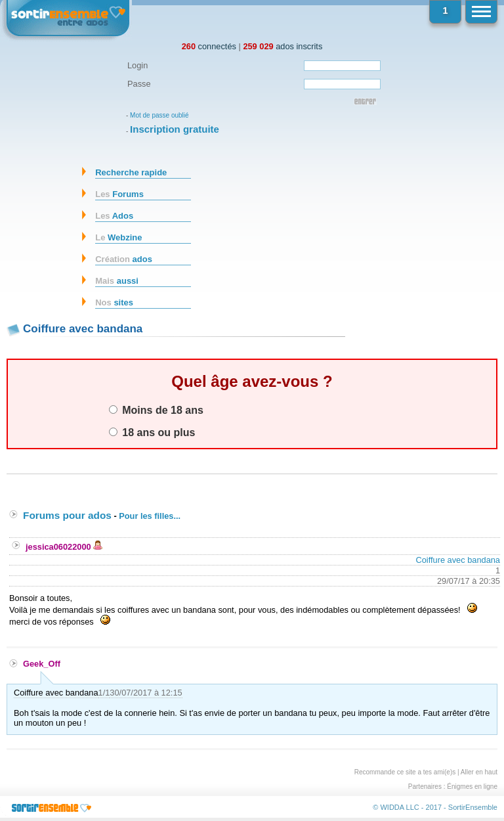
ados (124, 259)
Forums (119, 194)
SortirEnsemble (473, 807)
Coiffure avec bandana (458, 560)
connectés (209, 46)
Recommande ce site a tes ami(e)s (405, 772)
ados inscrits (283, 46)
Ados (114, 216)
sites (114, 302)
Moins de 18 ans (156, 410)
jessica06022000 (64, 547)
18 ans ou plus (152, 432)
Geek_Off (42, 664)
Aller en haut (479, 772)
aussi (117, 281)
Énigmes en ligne (472, 787)
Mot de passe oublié (159, 115)
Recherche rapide (131, 172)
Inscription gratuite (175, 129)
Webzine (118, 237)
